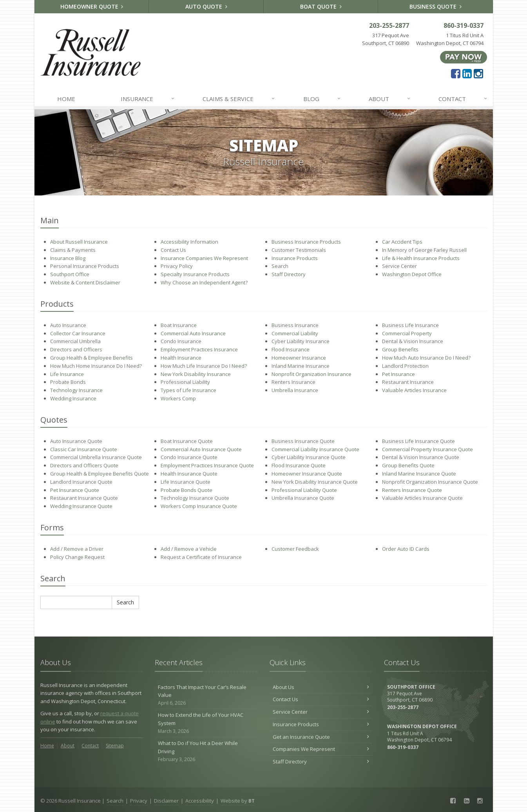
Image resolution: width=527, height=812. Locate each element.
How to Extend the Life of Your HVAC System (206, 723)
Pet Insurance (398, 374)
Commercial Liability (295, 333)
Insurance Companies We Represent (204, 258)
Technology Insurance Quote (195, 498)
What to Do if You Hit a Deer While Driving (206, 751)
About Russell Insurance (79, 242)
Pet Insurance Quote (75, 490)
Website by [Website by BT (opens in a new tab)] (238, 801)
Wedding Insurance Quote (81, 506)
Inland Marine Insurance (301, 366)
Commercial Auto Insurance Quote (201, 449)
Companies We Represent (321, 749)
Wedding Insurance (73, 398)
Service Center (399, 266)
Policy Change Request (77, 557)
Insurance (148, 99)
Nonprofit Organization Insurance (311, 374)
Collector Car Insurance (78, 333)
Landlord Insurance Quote (81, 482)
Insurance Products (295, 258)
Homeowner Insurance (299, 358)
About (390, 99)
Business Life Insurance (410, 325)
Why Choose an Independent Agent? (204, 282)
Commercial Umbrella (75, 341)
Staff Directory (289, 274)
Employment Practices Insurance (199, 349)
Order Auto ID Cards (406, 549)
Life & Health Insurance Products (421, 258)
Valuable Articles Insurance (414, 390)
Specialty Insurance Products (195, 274)
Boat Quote (321, 6)
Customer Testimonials (299, 250)
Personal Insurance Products (85, 266)
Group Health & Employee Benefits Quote (100, 474)
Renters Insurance (293, 382)
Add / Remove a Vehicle (189, 549)
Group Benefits (400, 349)
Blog (322, 99)
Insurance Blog (68, 258)
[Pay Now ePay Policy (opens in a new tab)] (464, 57)
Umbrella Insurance (295, 390)
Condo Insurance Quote (189, 457)
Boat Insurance (179, 325)
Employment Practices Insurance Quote (207, 465)
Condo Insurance (181, 341)
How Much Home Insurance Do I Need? (96, 366)
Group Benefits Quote (408, 465)
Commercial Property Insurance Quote (427, 449)
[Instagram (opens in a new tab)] (478, 73)
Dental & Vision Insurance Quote (421, 457)
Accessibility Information (189, 242)
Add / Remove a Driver (77, 549)
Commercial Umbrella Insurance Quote (96, 457)
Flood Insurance (291, 349)
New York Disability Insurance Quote (315, 482)
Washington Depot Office (412, 274)
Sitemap (115, 746)
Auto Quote (206, 6)
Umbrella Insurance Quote (303, 498)
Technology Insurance (76, 390)
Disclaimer (166, 801)
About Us (321, 687)
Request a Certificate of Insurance (201, 557)
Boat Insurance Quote (187, 441)
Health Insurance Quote (189, 474)
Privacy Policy (177, 266)
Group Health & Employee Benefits (91, 358)
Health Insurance (181, 358)
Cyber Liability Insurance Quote (309, 457)
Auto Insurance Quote (76, 441)
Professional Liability (185, 382)
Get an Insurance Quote (321, 737)
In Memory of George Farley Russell (424, 250)
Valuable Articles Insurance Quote (422, 498)
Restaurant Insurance (408, 382)
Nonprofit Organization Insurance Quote (430, 482)
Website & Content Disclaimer (85, 282)
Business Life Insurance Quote (418, 441)
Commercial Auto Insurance (193, 333)
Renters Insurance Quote (412, 490)
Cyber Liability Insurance (301, 341)
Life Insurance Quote (186, 482)
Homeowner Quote (92, 6)
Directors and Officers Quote (84, 465)
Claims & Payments (73, 250)
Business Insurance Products (306, 242)
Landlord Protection (405, 366)
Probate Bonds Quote (187, 490)
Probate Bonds (68, 382)
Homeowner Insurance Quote (307, 474)
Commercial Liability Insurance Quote (315, 449)
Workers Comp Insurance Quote (199, 506)
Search (280, 266)
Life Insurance (67, 374)
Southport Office (70, 274)
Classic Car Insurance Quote (84, 449)
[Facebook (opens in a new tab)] (456, 73)
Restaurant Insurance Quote (84, 498)
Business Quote (436, 6)
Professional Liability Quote (304, 490)
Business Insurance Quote (303, 441)
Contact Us (173, 250)
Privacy (139, 801)
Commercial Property (407, 333)
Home (66, 99)
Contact (463, 99)
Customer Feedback (295, 549)
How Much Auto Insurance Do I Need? (426, 358)
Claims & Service (239, 99)
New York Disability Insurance (196, 374)
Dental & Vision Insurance (413, 341)
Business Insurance (295, 325)
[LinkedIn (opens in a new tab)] (467, 73)
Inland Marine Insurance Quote (419, 474)
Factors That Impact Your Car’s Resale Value (206, 695)
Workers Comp (178, 398)
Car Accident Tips (402, 242)
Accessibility (200, 801)
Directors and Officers (76, 349)
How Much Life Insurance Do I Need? (204, 366)
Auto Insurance (68, 325)
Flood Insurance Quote (299, 465)
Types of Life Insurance (188, 390)
